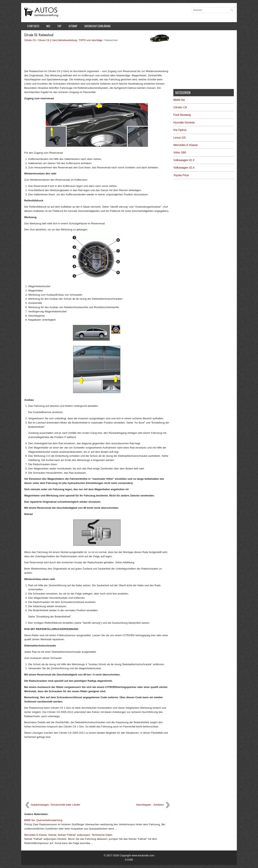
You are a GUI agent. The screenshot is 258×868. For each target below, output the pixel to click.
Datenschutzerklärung (98, 26)
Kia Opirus (180, 130)
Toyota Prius (181, 175)
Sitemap (73, 26)
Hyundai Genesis (184, 122)
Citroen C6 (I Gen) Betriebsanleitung (57, 40)
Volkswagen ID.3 (184, 160)
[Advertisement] (97, 55)
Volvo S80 (180, 152)
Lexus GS (179, 138)
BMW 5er (179, 100)
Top (59, 26)
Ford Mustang (182, 115)
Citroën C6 (30, 40)
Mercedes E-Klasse (186, 145)
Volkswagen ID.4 (184, 168)
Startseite (33, 26)
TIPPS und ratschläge (91, 40)
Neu (48, 26)
